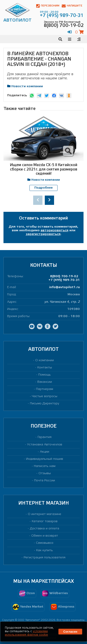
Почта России (45, 480)
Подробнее (43, 188)
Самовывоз (45, 543)
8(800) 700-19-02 (64, 276)
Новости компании (27, 86)
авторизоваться (55, 230)
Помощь (45, 375)
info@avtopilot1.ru (64, 287)
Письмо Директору (45, 404)
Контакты (45, 367)
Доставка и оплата (45, 528)
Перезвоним (48, 6)
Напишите (72, 6)
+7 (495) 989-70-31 (64, 280)
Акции (45, 452)
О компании (45, 360)
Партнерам (45, 389)
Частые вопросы (45, 396)
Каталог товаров (45, 521)
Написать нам (45, 466)
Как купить (45, 550)
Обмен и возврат (45, 536)
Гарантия (45, 437)
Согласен (70, 632)
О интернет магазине (45, 514)
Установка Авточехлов (45, 444)
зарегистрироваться (43, 234)
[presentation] (38, 200)
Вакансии (45, 382)
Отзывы (45, 473)
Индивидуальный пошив (45, 459)
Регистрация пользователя (45, 557)
